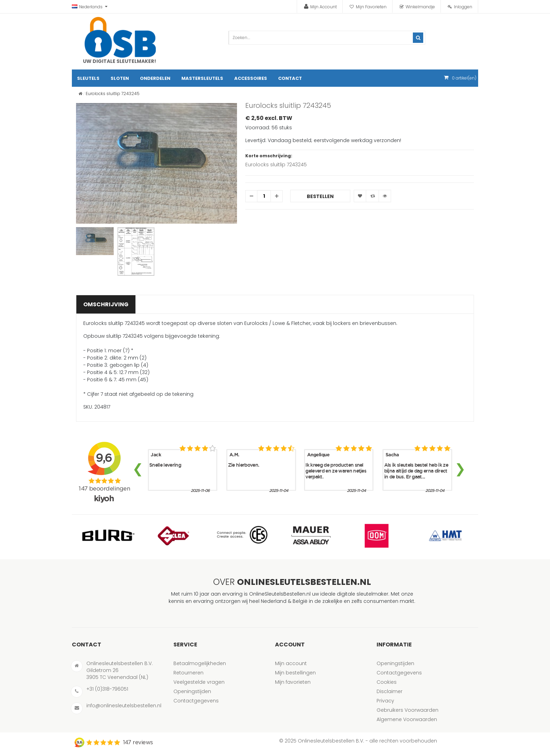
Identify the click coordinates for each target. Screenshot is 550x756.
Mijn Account (324, 7)
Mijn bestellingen (295, 673)
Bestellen (320, 196)
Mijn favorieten (293, 682)
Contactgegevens (196, 701)
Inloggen (463, 7)
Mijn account (291, 663)
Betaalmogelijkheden (200, 663)
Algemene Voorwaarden (407, 719)
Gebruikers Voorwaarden (407, 710)
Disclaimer (390, 691)
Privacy (385, 701)
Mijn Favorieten (371, 7)
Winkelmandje (420, 7)
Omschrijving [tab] (106, 304)
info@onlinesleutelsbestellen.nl (124, 706)
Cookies (387, 682)
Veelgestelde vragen (199, 682)
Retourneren (188, 673)
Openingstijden (192, 691)
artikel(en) (464, 78)
